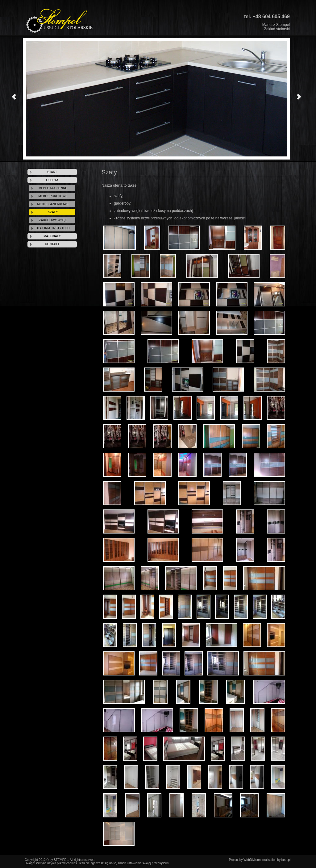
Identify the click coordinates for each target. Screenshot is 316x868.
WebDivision (252, 860)
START (52, 172)
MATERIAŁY (52, 236)
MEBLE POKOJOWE (53, 196)
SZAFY (53, 212)
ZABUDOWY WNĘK (53, 220)
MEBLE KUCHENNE (53, 188)
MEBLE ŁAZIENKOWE (53, 204)
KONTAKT (52, 244)
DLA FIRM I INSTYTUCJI (53, 228)
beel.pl (286, 860)
